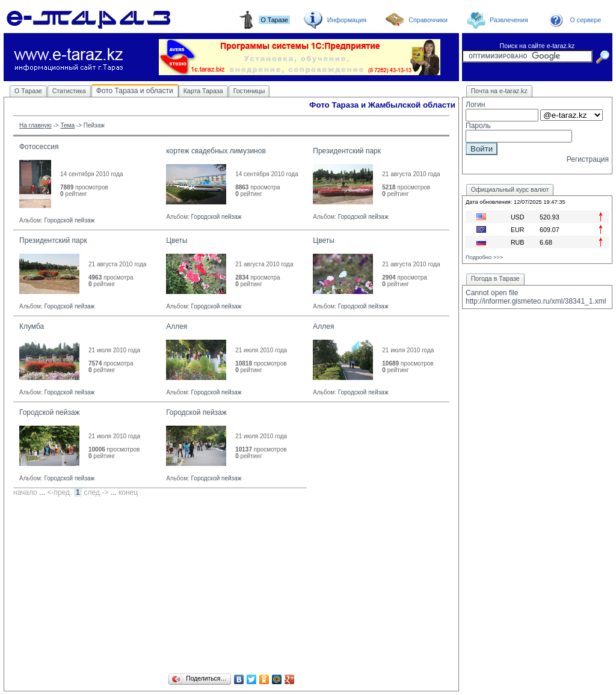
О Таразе (28, 91)
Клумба (32, 326)
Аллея (177, 326)
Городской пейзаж (69, 220)
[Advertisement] (231, 587)
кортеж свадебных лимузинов (216, 151)
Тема (67, 125)
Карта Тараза (203, 91)
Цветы (177, 240)
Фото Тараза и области (135, 91)
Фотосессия (39, 147)
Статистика (69, 91)
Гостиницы (249, 91)
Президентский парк (347, 151)
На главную (35, 125)
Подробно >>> (484, 257)
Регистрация (588, 159)
